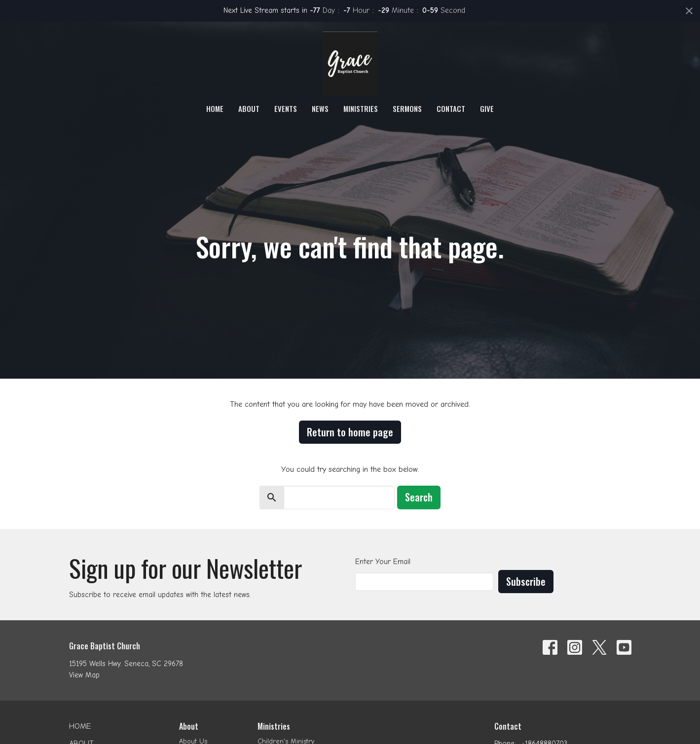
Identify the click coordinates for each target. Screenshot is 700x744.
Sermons (407, 108)
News (320, 108)
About (249, 108)
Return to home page (350, 432)
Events (286, 108)
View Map (84, 675)
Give (487, 108)
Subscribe (526, 581)
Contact (451, 108)
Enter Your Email (383, 562)
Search (419, 497)
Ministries (361, 108)
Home (215, 108)
